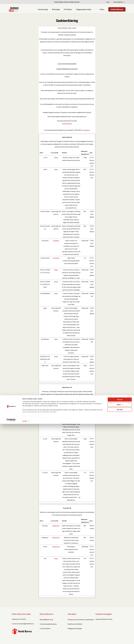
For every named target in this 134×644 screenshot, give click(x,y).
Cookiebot (86, 130)
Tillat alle (120, 620)
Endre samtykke (67, 124)
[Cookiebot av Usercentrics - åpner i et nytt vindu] (11, 640)
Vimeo (56, 158)
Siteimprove (56, 526)
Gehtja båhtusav (117, 9)
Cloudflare (56, 241)
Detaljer (25, 641)
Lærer (108, 2)
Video (102, 9)
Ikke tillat (120, 630)
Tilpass (120, 625)
